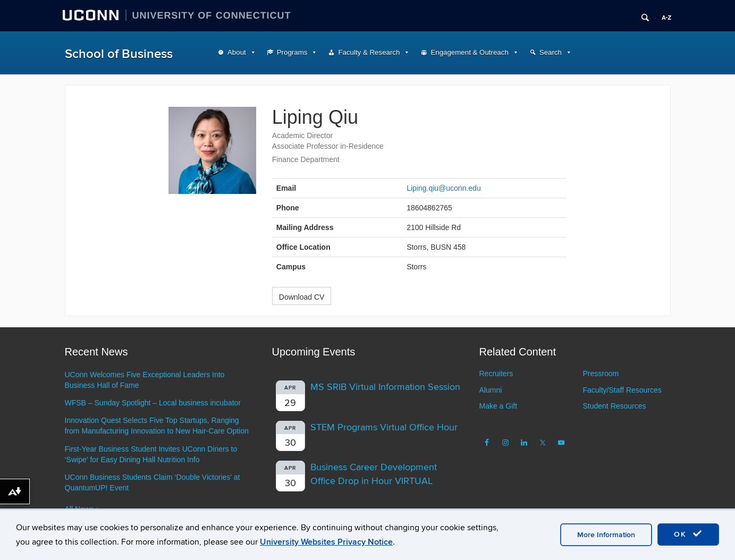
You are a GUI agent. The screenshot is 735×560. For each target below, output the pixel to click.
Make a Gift (499, 406)
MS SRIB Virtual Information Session (385, 387)
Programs (292, 52)
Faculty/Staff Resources (622, 390)
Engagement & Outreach (469, 52)
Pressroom (601, 374)
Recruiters (496, 374)
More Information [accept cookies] (606, 535)
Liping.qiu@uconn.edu (444, 188)
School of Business (119, 54)
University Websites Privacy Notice (326, 542)
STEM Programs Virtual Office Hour (384, 427)
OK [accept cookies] (688, 534)
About (237, 52)
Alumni (491, 390)
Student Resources (614, 406)
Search (551, 52)
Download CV (302, 297)
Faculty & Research (369, 52)
